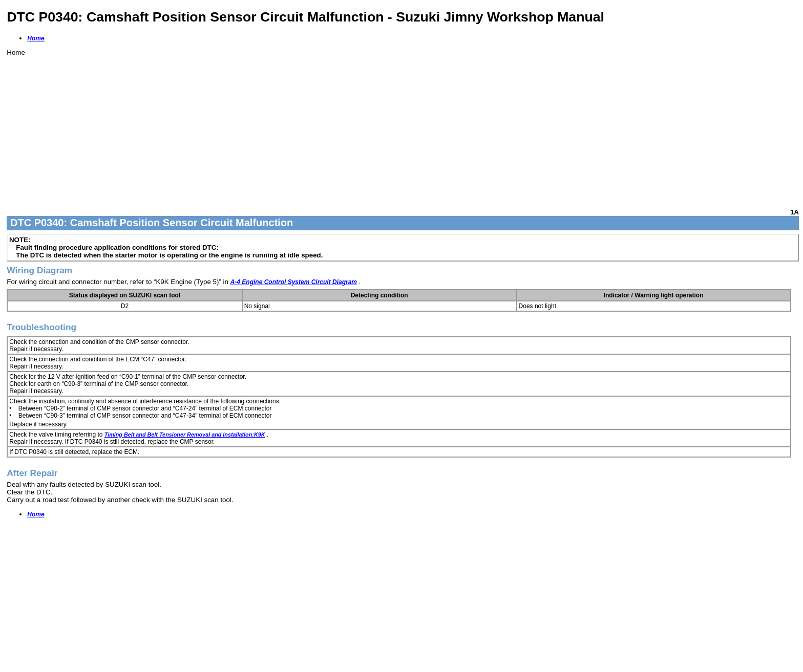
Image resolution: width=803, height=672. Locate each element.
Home (36, 38)
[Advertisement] (314, 128)
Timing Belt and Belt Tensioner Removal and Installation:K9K (185, 435)
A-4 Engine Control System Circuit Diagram (294, 282)
